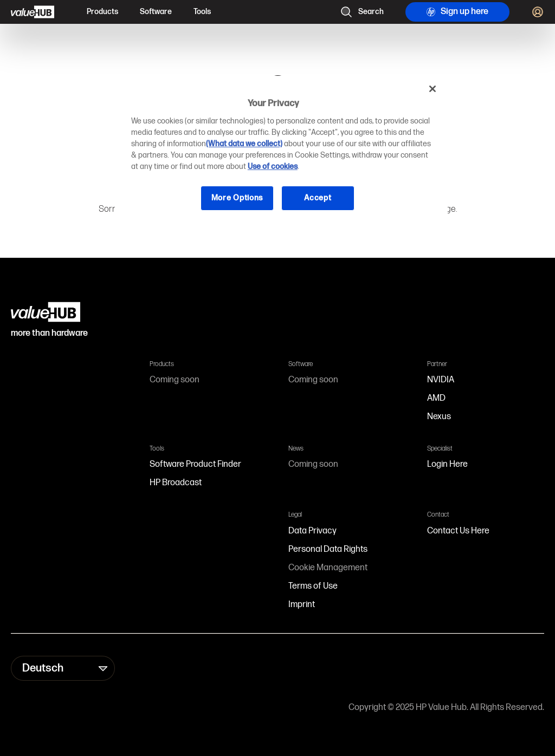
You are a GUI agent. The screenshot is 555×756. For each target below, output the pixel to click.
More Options (237, 198)
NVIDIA (441, 380)
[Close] (433, 89)
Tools (202, 12)
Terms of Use (313, 586)
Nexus (439, 417)
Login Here (447, 464)
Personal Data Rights (328, 549)
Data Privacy (312, 531)
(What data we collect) (244, 144)
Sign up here (457, 12)
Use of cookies (273, 167)
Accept (318, 198)
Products (102, 12)
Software (156, 12)
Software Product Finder (195, 464)
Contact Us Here (458, 531)
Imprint (302, 605)
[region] (281, 152)
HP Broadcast (176, 483)
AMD (436, 398)
